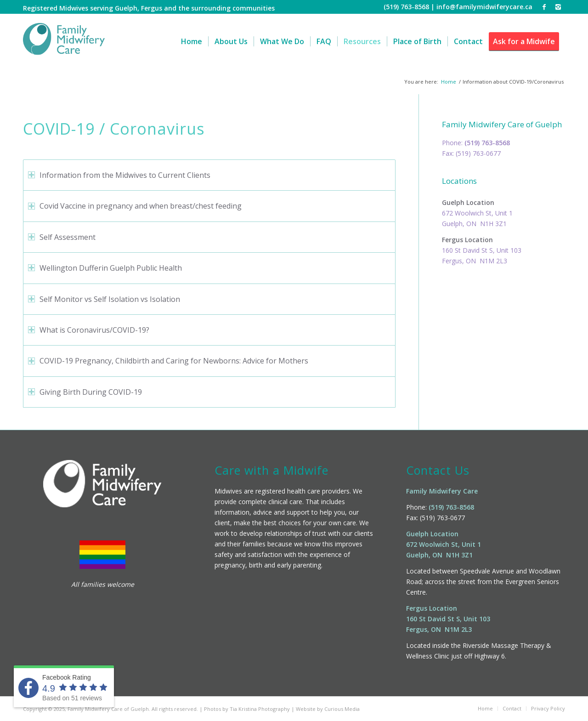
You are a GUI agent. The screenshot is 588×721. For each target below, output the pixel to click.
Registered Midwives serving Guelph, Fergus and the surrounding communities (149, 8)
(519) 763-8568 (487, 143)
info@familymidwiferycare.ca (484, 7)
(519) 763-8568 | (410, 7)
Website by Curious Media (328, 709)
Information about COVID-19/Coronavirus (96, 79)
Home (449, 82)
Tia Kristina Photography (260, 709)
